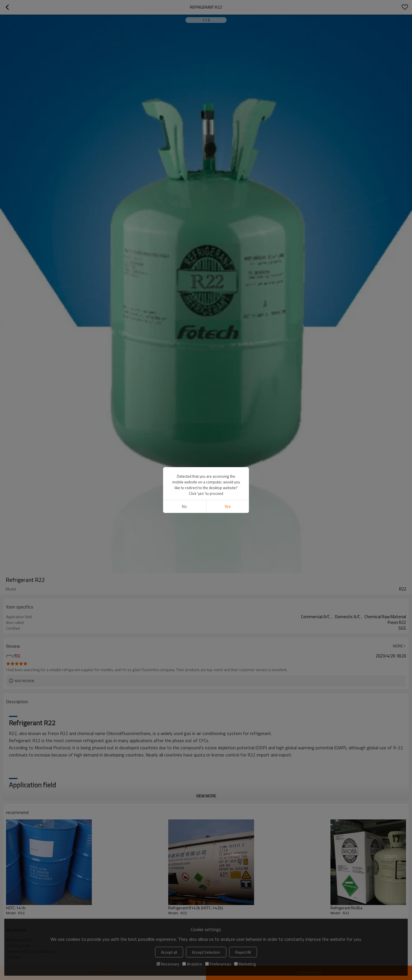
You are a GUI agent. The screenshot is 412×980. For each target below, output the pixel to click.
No (184, 506)
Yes (228, 506)
